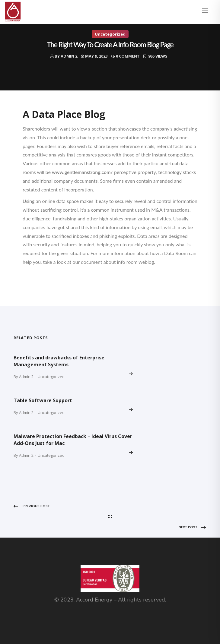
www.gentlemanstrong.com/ (82, 172)
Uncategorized (110, 34)
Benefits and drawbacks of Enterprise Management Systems (59, 361)
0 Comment (128, 56)
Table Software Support (43, 400)
